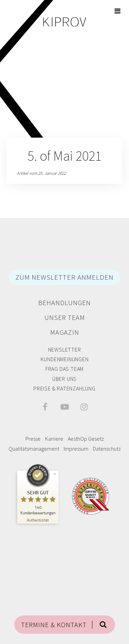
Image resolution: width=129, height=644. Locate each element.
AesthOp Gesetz (86, 439)
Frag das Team (64, 369)
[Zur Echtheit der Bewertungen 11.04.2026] (38, 520)
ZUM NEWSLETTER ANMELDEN (64, 277)
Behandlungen (64, 303)
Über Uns (64, 379)
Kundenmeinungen (65, 359)
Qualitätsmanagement (34, 449)
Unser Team (65, 317)
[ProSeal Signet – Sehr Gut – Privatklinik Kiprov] (38, 489)
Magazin (65, 332)
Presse (33, 439)
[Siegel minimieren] (55, 474)
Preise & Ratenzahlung (64, 388)
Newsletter (65, 350)
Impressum (76, 449)
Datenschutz (107, 449)
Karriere (54, 439)
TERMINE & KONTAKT (54, 625)
